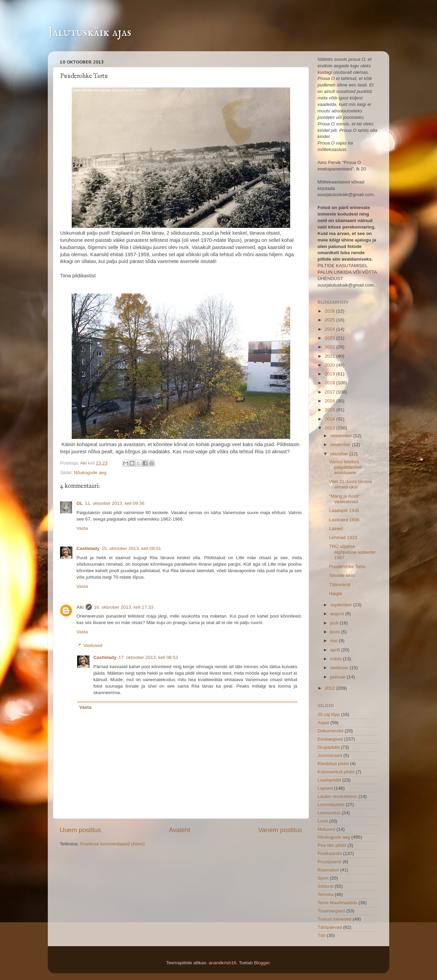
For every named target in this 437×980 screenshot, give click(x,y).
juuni (336, 632)
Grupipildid (329, 747)
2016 (330, 401)
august (338, 614)
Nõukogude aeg (90, 473)
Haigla (336, 593)
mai (335, 641)
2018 (330, 383)
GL (80, 503)
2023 (330, 338)
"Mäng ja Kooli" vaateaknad (345, 499)
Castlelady (88, 548)
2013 (330, 428)
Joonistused (330, 755)
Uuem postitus (80, 830)
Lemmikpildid (331, 805)
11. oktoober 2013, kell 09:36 (115, 503)
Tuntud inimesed (334, 919)
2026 (330, 311)
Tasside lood (342, 575)
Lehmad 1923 (343, 537)
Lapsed (325, 788)
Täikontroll (340, 585)
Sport (323, 878)
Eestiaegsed (330, 739)
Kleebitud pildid (333, 764)
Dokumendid (330, 731)
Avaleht (180, 830)
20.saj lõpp (329, 714)
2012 (330, 688)
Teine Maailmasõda (337, 903)
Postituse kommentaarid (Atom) (112, 844)
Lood (323, 821)
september (342, 605)
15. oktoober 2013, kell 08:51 (131, 548)
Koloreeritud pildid (336, 772)
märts (337, 659)
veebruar (340, 668)
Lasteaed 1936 (344, 520)
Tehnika (326, 894)
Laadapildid (329, 780)
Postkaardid (330, 853)
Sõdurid (326, 886)
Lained (336, 529)
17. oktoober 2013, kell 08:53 (148, 657)
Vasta (82, 528)
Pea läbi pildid (332, 845)
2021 (330, 356)
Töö (321, 935)
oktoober (340, 454)
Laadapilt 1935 (344, 510)
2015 (330, 410)
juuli (335, 623)
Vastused (93, 645)
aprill (336, 650)
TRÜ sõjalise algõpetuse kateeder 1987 (353, 552)
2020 (330, 365)
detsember (342, 436)
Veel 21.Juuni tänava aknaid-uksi (350, 484)
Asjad (323, 723)
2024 (330, 329)
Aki (84, 463)
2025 (330, 320)
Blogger (262, 963)
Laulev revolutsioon (337, 796)
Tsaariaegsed (331, 911)
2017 (330, 392)
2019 (330, 374)
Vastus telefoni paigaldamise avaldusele (345, 467)
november (341, 445)
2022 (330, 347)
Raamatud (328, 870)
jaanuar (339, 677)
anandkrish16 (222, 963)
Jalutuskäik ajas (90, 32)
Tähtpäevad (330, 927)
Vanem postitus (280, 830)
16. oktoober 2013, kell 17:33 (124, 607)
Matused (326, 829)
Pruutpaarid (329, 862)
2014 (330, 419)
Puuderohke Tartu (347, 567)
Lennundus (329, 813)
